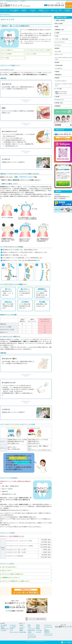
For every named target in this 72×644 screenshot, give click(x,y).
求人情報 (12, 629)
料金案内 (3, 627)
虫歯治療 (21, 625)
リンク (11, 630)
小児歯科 (57, 33)
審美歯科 (57, 48)
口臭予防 (38, 629)
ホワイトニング (7, 14)
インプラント (58, 45)
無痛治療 (57, 78)
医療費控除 (58, 106)
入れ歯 (57, 36)
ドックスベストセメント (61, 81)
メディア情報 (12, 627)
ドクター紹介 (3, 630)
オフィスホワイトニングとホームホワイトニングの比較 (38, 50)
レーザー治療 (58, 89)
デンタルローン (13, 625)
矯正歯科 (57, 62)
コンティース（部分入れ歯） (62, 39)
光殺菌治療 (46, 630)
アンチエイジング (59, 100)
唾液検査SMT (58, 75)
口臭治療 (57, 97)
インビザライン (59, 68)
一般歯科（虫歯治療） (60, 20)
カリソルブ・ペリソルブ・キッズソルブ (64, 85)
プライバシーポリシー (14, 632)
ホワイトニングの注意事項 (6, 54)
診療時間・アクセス (5, 629)
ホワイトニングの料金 (32, 54)
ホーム (1, 14)
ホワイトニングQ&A (5, 58)
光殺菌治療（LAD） (60, 30)
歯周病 (57, 27)
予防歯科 (57, 72)
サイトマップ (70, 1)
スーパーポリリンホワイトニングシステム (64, 58)
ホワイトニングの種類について (7, 50)
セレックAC (58, 51)
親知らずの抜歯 (59, 23)
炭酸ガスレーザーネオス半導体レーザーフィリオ (61, 93)
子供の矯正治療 (59, 65)
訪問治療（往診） (59, 103)
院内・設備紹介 (4, 625)
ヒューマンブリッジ (60, 42)
